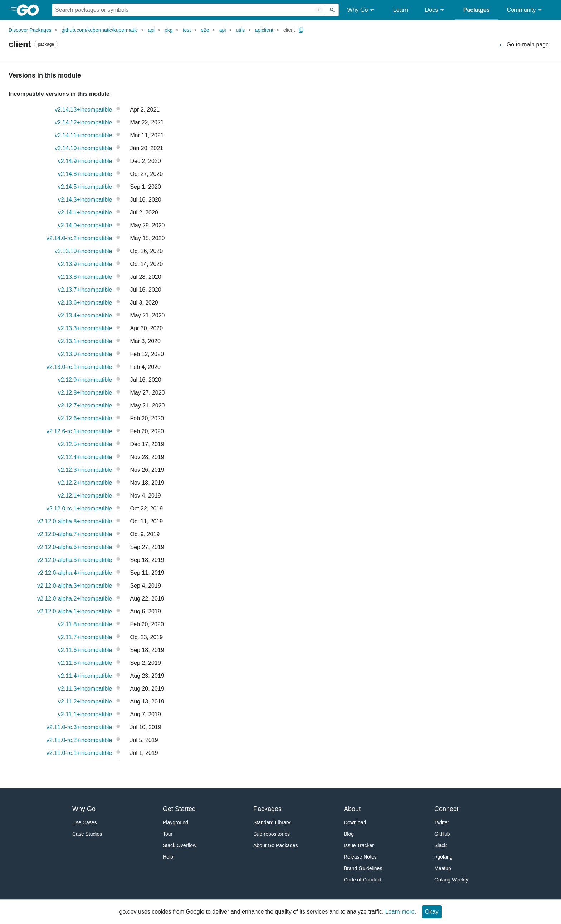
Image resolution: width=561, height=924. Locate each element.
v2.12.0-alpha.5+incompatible (75, 560)
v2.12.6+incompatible (85, 418)
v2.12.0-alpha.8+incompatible (75, 521)
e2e (205, 30)
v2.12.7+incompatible (85, 406)
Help (168, 857)
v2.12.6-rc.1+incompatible (79, 431)
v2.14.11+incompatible (84, 135)
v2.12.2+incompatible (85, 483)
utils (240, 30)
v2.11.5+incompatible (85, 663)
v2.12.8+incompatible (85, 393)
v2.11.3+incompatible (85, 689)
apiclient (264, 30)
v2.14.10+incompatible (84, 148)
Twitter (442, 822)
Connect (446, 809)
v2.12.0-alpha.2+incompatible (75, 599)
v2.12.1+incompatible (85, 496)
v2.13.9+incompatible (85, 264)
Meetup (443, 868)
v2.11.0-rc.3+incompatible (79, 727)
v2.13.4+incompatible (85, 315)
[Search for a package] (189, 10)
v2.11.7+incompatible (85, 637)
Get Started (179, 809)
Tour (168, 834)
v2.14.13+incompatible (84, 110)
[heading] (30, 10)
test (187, 30)
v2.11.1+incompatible (85, 714)
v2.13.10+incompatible (84, 251)
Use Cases (84, 822)
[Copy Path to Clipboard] (301, 30)
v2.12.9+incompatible (85, 380)
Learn (401, 10)
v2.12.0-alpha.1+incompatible (75, 611)
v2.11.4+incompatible (85, 676)
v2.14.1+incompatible (85, 213)
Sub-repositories (272, 834)
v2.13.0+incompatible (85, 354)
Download (355, 822)
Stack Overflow (180, 845)
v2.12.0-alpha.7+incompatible (75, 534)
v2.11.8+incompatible (85, 624)
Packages (477, 10)
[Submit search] (332, 10)
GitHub (442, 834)
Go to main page (524, 45)
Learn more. (401, 912)
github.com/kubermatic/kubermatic (100, 30)
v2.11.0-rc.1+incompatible (79, 753)
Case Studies (87, 834)
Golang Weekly (451, 880)
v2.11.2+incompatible (85, 701)
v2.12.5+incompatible (85, 444)
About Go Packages (276, 845)
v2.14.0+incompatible (85, 225)
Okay (432, 912)
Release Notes (360, 857)
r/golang (443, 857)
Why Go (362, 10)
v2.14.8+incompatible (85, 174)
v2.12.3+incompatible (85, 470)
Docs (436, 10)
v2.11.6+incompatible (85, 650)
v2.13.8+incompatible (85, 277)
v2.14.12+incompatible (84, 122)
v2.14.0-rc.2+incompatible (79, 238)
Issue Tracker (359, 845)
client (289, 30)
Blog (349, 834)
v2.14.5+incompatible (85, 187)
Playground (175, 822)
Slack (440, 845)
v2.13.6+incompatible (85, 303)
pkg (169, 30)
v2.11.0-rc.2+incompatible (79, 740)
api (151, 30)
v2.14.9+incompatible (85, 161)
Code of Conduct (363, 880)
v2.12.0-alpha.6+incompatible (75, 547)
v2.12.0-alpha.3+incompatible (75, 586)
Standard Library (272, 822)
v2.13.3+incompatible (85, 328)
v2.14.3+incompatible (85, 200)
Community (525, 10)
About (352, 809)
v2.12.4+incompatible (85, 457)
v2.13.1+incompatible (85, 341)
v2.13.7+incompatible (85, 290)
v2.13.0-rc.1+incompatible (79, 367)
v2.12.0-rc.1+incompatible (79, 508)
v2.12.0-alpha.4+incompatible (75, 573)
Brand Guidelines (363, 868)
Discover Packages (30, 30)
